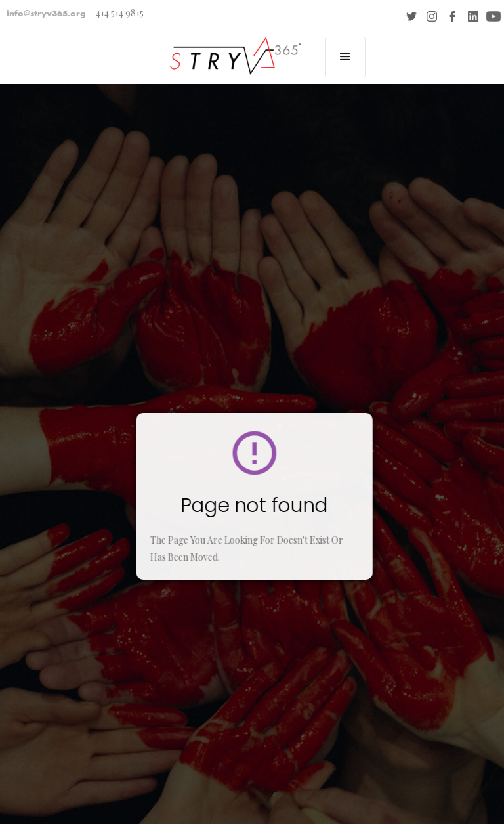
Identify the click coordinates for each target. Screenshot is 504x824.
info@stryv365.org (46, 13)
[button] (345, 57)
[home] (232, 48)
